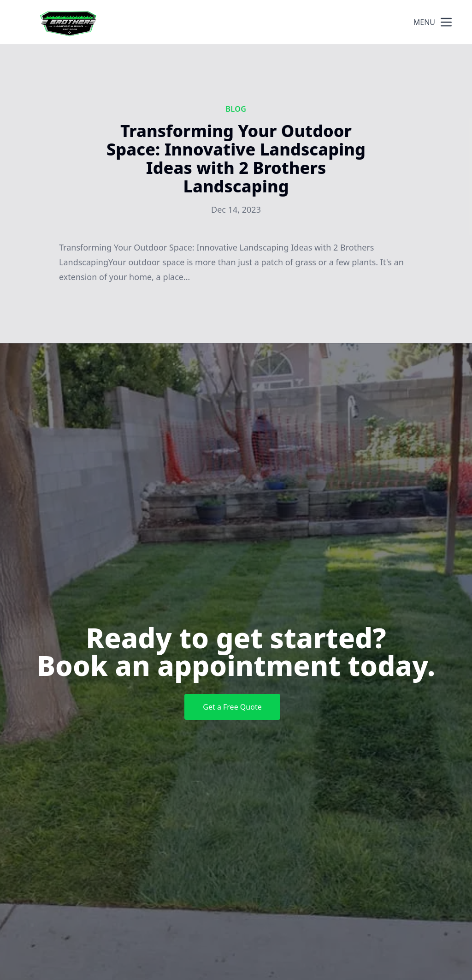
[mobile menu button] (446, 22)
